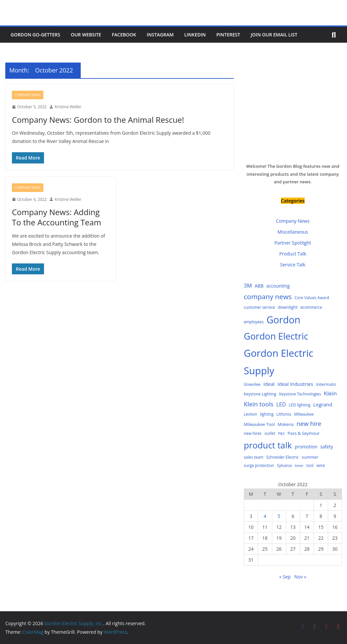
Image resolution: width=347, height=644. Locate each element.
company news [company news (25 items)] (268, 297)
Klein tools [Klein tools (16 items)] (259, 404)
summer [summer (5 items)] (310, 457)
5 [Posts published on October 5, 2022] (279, 516)
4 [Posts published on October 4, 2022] (265, 516)
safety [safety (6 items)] (326, 447)
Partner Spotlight (293, 243)
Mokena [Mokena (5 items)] (286, 424)
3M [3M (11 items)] (248, 285)
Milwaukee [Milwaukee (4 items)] (304, 414)
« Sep (285, 577)
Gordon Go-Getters (35, 35)
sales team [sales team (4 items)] (254, 457)
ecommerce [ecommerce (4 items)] (311, 307)
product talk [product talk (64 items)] (268, 445)
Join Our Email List (274, 35)
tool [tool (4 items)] (310, 465)
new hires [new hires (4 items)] (253, 433)
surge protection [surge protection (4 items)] (259, 465)
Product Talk (293, 254)
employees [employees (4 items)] (254, 322)
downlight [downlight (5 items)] (288, 307)
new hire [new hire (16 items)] (309, 423)
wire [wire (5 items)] (321, 465)
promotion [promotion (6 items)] (306, 447)
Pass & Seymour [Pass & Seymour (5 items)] (304, 433)
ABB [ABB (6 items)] (259, 286)
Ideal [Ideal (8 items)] (269, 384)
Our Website (86, 35)
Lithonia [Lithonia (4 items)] (284, 414)
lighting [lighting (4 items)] (267, 414)
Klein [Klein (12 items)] (330, 393)
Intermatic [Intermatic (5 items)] (326, 384)
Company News (28, 95)
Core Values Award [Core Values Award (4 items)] (312, 298)
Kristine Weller (68, 107)
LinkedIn (195, 35)
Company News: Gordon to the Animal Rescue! (98, 120)
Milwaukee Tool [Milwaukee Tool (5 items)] (259, 424)
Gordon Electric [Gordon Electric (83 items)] (276, 336)
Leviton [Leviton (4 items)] (251, 414)
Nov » (300, 577)
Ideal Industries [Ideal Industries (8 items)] (295, 384)
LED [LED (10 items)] (281, 404)
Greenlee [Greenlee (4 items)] (252, 384)
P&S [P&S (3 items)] (282, 434)
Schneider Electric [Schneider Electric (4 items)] (282, 457)
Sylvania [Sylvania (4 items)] (284, 465)
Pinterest (228, 35)
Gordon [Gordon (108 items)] (283, 320)
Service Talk (293, 265)
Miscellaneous (293, 232)
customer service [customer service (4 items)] (259, 307)
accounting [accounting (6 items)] (278, 286)
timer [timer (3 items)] (299, 466)
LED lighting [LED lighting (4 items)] (300, 405)
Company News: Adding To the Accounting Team (57, 217)
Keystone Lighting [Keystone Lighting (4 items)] (260, 394)
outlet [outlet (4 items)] (270, 433)
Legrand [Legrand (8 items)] (323, 404)
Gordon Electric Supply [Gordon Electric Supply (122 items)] (279, 362)
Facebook (124, 35)
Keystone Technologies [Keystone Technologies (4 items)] (300, 394)
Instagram (160, 35)
